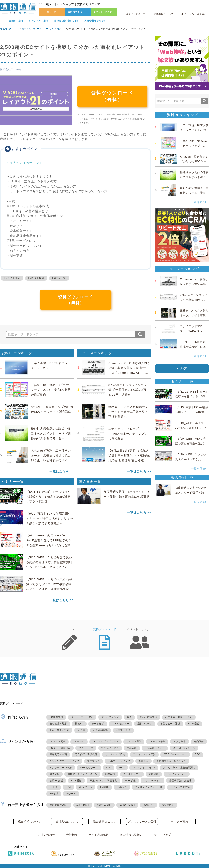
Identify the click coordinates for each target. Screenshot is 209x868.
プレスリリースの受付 (142, 821)
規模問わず (168, 805)
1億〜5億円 (83, 805)
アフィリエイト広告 (144, 754)
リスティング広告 (115, 754)
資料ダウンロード (78, 12)
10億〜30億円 (127, 805)
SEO (197, 754)
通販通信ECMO (9, 29)
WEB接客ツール (89, 768)
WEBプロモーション (175, 754)
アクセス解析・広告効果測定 (179, 768)
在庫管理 (154, 774)
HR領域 (54, 794)
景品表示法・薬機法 (180, 781)
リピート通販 (134, 741)
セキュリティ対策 (59, 730)
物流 (129, 717)
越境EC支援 (56, 781)
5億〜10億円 (104, 805)
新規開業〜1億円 (59, 805)
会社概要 (72, 835)
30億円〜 (149, 805)
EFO (122, 768)
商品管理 (132, 748)
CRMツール (86, 787)
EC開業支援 (59, 278)
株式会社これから (11, 69)
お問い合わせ (47, 835)
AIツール (71, 794)
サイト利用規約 (99, 835)
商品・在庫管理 (149, 717)
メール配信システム (184, 748)
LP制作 (54, 787)
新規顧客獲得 (100, 730)
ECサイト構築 (36, 278)
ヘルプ (182, 368)
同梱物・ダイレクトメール (82, 774)
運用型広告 (93, 761)
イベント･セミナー (104, 12)
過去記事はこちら (105, 821)
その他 (81, 730)
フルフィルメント (177, 774)
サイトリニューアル (82, 717)
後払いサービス (110, 748)
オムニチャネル (152, 781)
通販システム (145, 724)
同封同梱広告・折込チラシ (171, 761)
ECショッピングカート (105, 741)
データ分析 (98, 724)
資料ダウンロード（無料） (112, 96)
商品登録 (199, 741)
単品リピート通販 (170, 724)
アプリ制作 (180, 741)
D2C (68, 787)
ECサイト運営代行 (60, 748)
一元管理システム (155, 748)
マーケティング (110, 717)
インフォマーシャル (61, 768)
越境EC (79, 724)
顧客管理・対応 (58, 724)
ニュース (52, 12)
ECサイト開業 (54, 29)
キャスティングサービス (149, 787)
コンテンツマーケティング (64, 761)
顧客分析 (54, 774)
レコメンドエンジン (144, 768)
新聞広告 (143, 761)
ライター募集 (179, 821)
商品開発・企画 (58, 754)
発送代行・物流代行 (86, 754)
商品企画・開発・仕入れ (179, 717)
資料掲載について (163, 14)
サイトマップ (162, 835)
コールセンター (121, 724)
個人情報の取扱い (131, 835)
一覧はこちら (59, 471)
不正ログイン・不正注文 (103, 781)
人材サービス (123, 730)
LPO (109, 768)
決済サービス (86, 748)
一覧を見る (199, 202)
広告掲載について (30, 821)
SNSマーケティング (119, 761)
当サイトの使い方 (136, 14)
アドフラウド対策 (180, 787)
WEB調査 (130, 781)
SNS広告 (122, 787)
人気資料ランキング (95, 21)
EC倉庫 (104, 787)
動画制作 (110, 774)
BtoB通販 (194, 724)
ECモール (79, 741)
